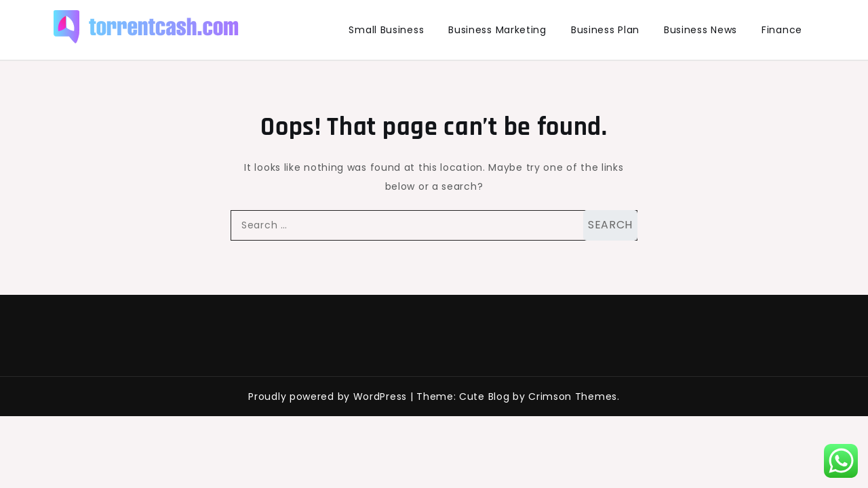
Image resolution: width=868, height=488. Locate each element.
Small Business (386, 30)
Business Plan (605, 30)
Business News (701, 30)
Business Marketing (497, 30)
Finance (782, 30)
